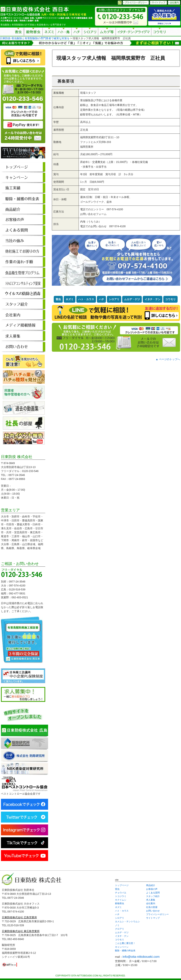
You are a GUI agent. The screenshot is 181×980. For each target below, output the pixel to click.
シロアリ (90, 32)
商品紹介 (151, 885)
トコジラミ (121, 896)
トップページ (122, 885)
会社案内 (151, 903)
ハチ (77, 32)
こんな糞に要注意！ (125, 943)
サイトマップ (153, 918)
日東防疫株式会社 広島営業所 (19, 917)
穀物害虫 (33, 32)
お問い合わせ (153, 911)
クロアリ (120, 929)
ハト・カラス (86, 299)
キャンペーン (122, 947)
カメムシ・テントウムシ (127, 922)
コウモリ (160, 32)
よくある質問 (153, 893)
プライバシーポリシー (157, 914)
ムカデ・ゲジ (132, 299)
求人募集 (151, 900)
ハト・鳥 (64, 32)
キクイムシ (121, 900)
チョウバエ (121, 893)
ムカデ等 (107, 32)
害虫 (18, 32)
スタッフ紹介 (153, 896)
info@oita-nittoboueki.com (141, 957)
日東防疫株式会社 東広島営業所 (21, 931)
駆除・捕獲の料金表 (125, 951)
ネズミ (49, 32)
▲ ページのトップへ (168, 359)
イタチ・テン (134, 32)
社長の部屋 (152, 907)
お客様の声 (152, 889)
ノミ (117, 925)
